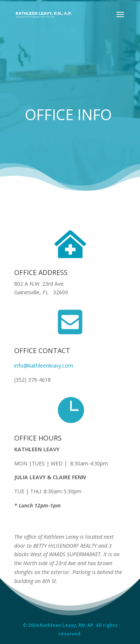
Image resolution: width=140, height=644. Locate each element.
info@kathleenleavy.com (44, 366)
